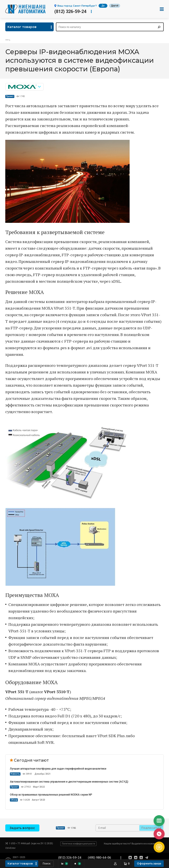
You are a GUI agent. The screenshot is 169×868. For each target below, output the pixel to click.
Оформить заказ (149, 863)
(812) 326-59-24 (70, 11)
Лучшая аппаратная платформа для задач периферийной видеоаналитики (58, 769)
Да (103, 6)
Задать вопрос (22, 828)
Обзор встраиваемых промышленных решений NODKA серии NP (51, 795)
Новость (15, 774)
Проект (10, 96)
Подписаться (151, 828)
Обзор (14, 800)
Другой (115, 6)
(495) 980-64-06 (99, 858)
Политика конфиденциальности (78, 844)
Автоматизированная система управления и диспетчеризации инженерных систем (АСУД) (69, 782)
